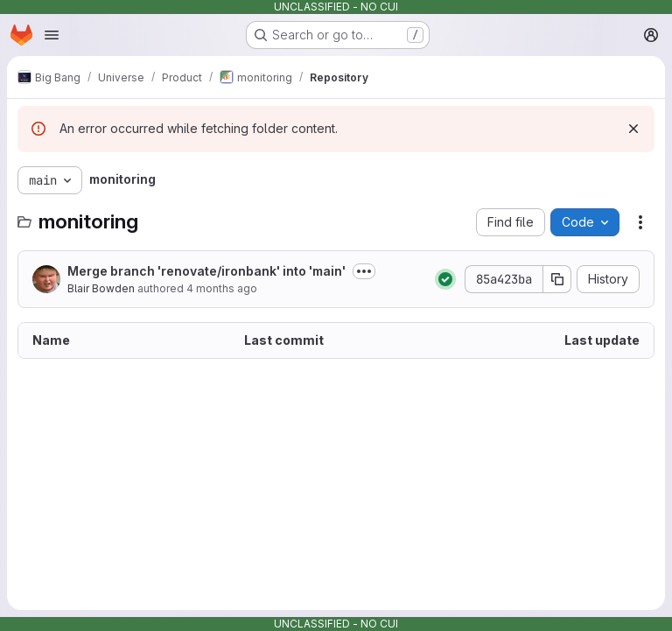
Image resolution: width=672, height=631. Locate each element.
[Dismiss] (633, 129)
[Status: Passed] (445, 279)
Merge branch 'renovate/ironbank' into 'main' (206, 271)
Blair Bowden (101, 288)
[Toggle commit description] (364, 271)
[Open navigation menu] (52, 35)
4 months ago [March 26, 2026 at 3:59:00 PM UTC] (222, 288)
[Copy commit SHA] (557, 279)
